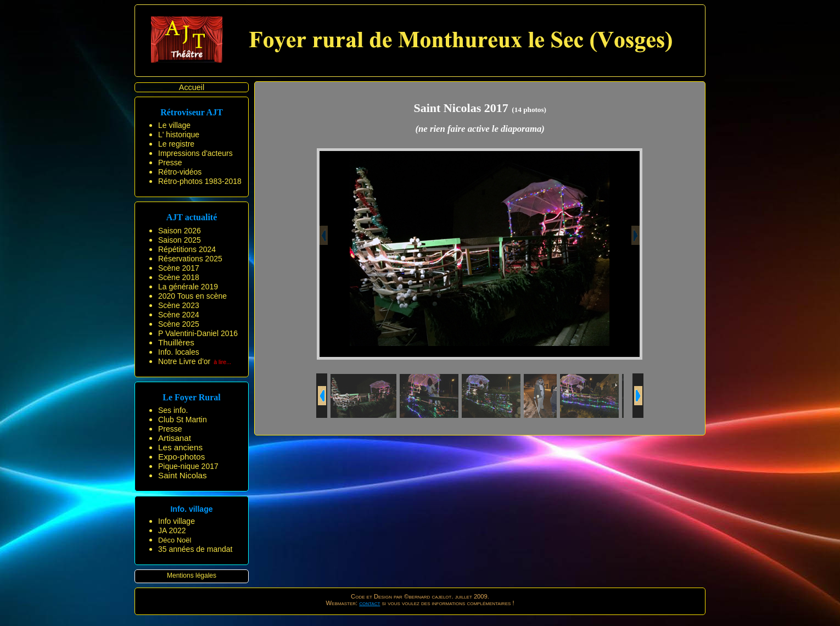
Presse (170, 163)
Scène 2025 (179, 324)
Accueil (192, 87)
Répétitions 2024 (187, 249)
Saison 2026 (180, 231)
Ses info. (173, 410)
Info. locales (179, 352)
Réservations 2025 (190, 259)
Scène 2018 (179, 277)
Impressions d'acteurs (195, 153)
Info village (177, 521)
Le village (174, 125)
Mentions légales (192, 575)
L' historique (179, 135)
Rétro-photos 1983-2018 (200, 181)
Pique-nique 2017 (188, 466)
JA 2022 (172, 530)
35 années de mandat (195, 549)
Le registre (176, 144)
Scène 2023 (179, 305)
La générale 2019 (188, 287)
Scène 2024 (179, 315)
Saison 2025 (180, 240)
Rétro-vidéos (180, 172)
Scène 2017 (179, 268)
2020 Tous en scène (192, 296)
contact (369, 603)
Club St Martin (183, 420)
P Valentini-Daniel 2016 (198, 333)
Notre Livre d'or (184, 361)
